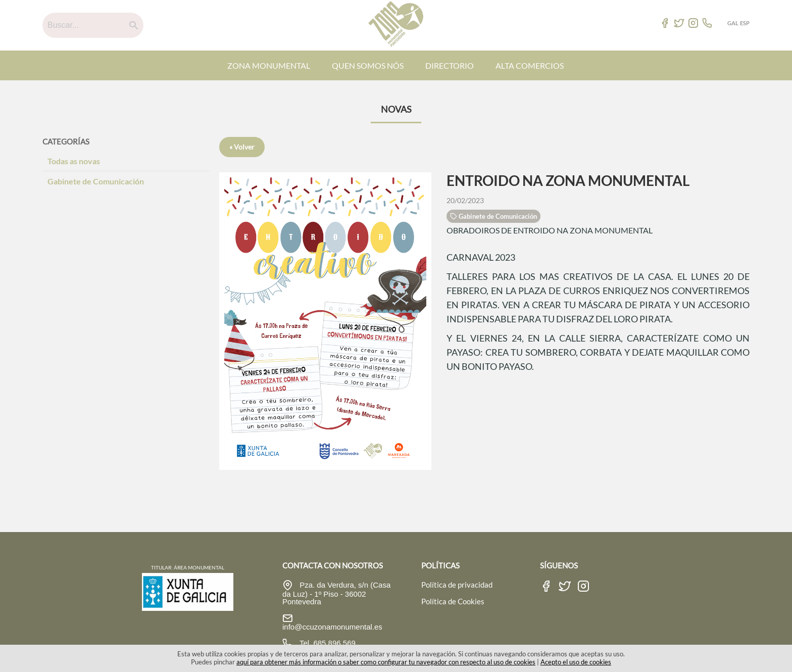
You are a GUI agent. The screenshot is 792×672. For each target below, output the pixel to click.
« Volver (242, 147)
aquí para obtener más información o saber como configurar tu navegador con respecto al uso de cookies (386, 662)
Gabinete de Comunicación (96, 181)
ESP (745, 23)
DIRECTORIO (450, 65)
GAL (733, 23)
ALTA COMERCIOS (530, 65)
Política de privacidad (457, 585)
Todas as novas (74, 161)
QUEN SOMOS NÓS (368, 65)
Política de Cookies (453, 601)
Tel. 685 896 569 (327, 643)
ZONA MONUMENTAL (269, 65)
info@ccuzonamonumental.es (332, 627)
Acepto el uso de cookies (576, 662)
